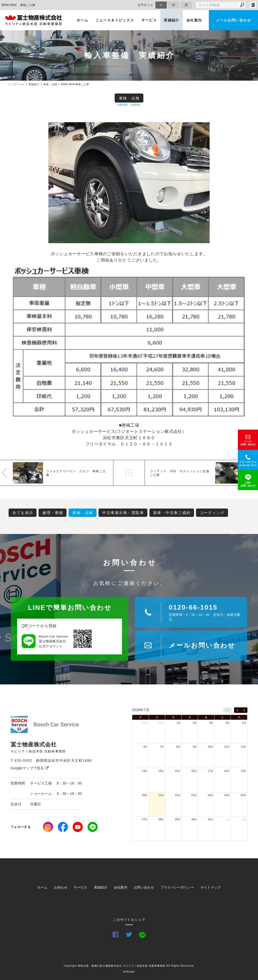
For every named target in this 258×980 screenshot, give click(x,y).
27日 (145, 819)
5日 (244, 723)
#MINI (136, 105)
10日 (210, 747)
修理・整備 (53, 513)
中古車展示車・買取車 (123, 513)
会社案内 (194, 20)
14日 (161, 771)
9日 (195, 747)
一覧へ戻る (129, 473)
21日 (161, 795)
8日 (178, 747)
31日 (210, 819)
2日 (195, 723)
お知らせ (61, 887)
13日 (145, 771)
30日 (161, 723)
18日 (227, 771)
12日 (243, 747)
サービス (149, 20)
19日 (243, 771)
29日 (145, 723)
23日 (194, 795)
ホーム (82, 20)
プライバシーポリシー (177, 887)
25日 (227, 795)
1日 (178, 723)
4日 (228, 723)
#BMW (123, 105)
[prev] (237, 710)
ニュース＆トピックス (115, 20)
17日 (210, 771)
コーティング (212, 513)
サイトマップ (211, 887)
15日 (178, 771)
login (253, 5)
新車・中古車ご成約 (172, 513)
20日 (145, 795)
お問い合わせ (144, 887)
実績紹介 (172, 20)
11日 (227, 747)
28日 (161, 819)
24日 (210, 795)
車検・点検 (129, 98)
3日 (211, 723)
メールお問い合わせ (233, 20)
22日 (178, 795)
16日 (194, 771)
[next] (244, 710)
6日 (145, 747)
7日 (162, 747)
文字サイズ (145, 5)
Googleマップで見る (30, 768)
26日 (243, 795)
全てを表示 (23, 513)
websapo (129, 972)
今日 (227, 710)
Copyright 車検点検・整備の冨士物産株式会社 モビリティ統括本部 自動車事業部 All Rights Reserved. (129, 966)
